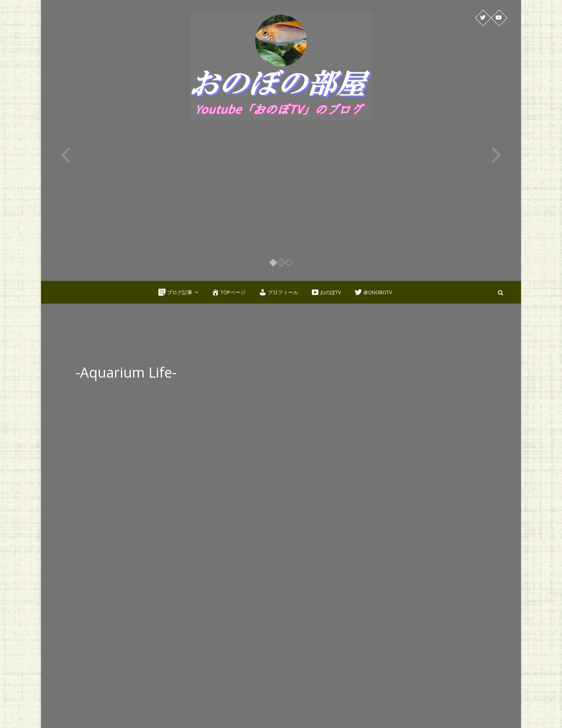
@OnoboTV (373, 292)
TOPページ (229, 292)
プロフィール (278, 292)
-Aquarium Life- (127, 372)
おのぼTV (326, 292)
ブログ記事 (175, 292)
